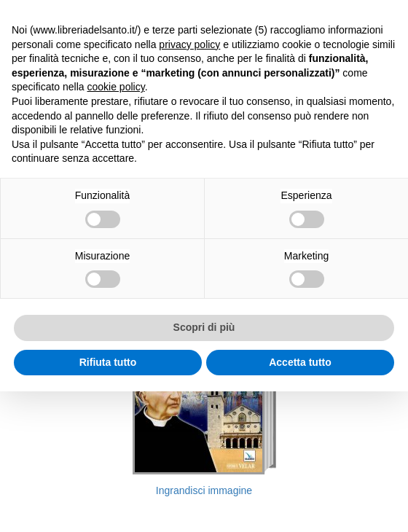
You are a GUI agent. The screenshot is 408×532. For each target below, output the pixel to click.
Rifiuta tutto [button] (108, 362)
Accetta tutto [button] (300, 362)
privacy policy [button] (189, 44)
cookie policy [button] (116, 87)
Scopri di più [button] (204, 327)
